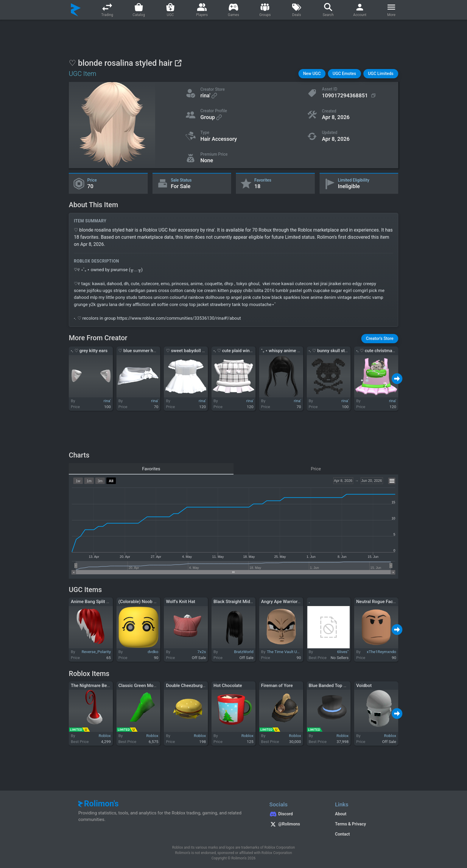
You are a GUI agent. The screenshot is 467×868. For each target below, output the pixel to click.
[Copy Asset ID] (350, 96)
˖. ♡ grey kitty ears (89, 351)
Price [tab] (316, 469)
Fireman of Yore (277, 686)
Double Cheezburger (186, 686)
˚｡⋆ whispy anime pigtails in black (295, 351)
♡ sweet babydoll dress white (195, 351)
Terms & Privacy (351, 824)
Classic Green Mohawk (141, 686)
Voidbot (364, 686)
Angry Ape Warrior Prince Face (292, 602)
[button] (312, 74)
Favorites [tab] (151, 469)
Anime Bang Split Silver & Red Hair (105, 602)
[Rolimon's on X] (296, 825)
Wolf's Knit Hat (180, 602)
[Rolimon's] (76, 10)
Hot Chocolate (228, 686)
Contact (343, 834)
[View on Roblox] (178, 63)
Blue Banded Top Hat (329, 686)
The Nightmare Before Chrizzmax (104, 686)
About (341, 814)
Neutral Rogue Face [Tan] (381, 602)
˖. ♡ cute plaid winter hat (238, 351)
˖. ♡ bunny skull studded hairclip (341, 351)
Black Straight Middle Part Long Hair (250, 602)
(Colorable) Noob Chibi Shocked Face (155, 602)
